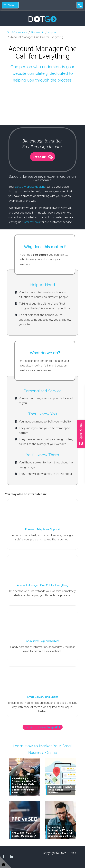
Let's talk (39, 157)
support (53, 32)
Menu (10, 5)
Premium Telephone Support (43, 529)
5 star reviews (31, 222)
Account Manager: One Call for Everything (43, 585)
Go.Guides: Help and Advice (43, 641)
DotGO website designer (31, 187)
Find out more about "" (43, 727)
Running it (37, 32)
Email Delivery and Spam (43, 697)
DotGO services (17, 32)
